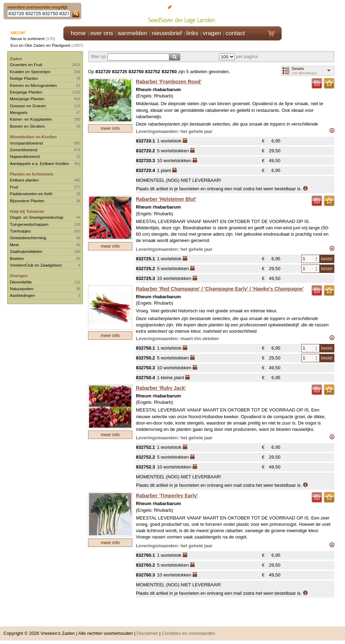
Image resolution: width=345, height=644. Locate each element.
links (192, 33)
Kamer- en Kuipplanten (31, 119)
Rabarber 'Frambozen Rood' (169, 82)
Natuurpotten (22, 289)
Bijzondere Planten (27, 201)
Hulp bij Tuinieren (27, 211)
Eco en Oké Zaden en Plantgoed (40, 45)
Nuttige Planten (24, 78)
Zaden (16, 59)
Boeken (17, 258)
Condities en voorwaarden (189, 633)
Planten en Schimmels (32, 174)
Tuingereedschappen (29, 224)
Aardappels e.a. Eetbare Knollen (39, 163)
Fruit (14, 187)
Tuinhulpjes (20, 231)
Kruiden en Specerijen (30, 72)
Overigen (19, 276)
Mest (14, 245)
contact (235, 33)
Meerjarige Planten (27, 99)
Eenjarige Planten (26, 92)
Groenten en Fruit (26, 65)
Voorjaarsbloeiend (26, 143)
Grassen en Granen (28, 106)
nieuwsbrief (167, 33)
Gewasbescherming (28, 238)
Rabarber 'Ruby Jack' (161, 388)
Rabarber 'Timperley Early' (167, 496)
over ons (102, 33)
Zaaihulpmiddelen (26, 251)
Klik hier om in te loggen (313, 13)
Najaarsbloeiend (25, 156)
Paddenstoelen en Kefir (31, 194)
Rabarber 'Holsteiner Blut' (166, 199)
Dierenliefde (21, 282)
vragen (212, 33)
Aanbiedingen (23, 295)
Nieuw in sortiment (27, 39)
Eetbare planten (24, 180)
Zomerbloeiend (24, 150)
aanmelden (132, 33)
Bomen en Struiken (27, 126)
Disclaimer (147, 633)
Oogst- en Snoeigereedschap (37, 217)
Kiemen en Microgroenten (33, 85)
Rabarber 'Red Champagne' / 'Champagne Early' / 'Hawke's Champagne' (220, 289)
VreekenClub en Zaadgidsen (36, 265)
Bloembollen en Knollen (33, 137)
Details (298, 69)
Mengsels (19, 112)
